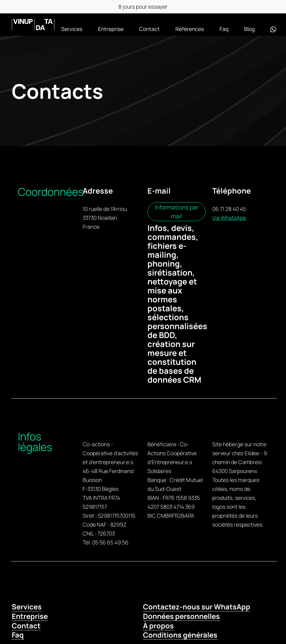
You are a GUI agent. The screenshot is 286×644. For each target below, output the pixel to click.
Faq (224, 29)
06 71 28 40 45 (229, 209)
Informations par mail (177, 212)
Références (190, 29)
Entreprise (111, 29)
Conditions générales (180, 635)
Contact (149, 29)
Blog (249, 29)
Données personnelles (181, 616)
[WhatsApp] (273, 29)
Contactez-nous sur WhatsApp (197, 607)
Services (72, 29)
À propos (158, 626)
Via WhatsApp (229, 218)
